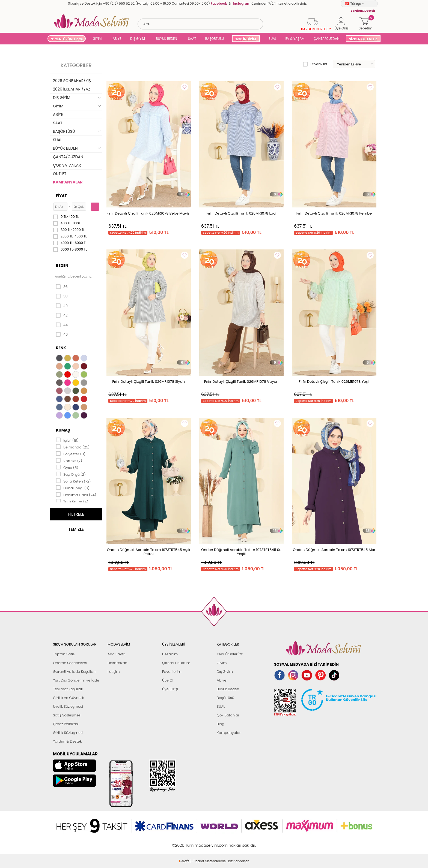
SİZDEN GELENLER (363, 39)
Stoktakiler (315, 64)
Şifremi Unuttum (176, 663)
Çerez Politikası (66, 724)
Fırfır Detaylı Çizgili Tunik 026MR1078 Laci (241, 213)
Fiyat (61, 196)
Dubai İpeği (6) (73, 488)
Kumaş (63, 430)
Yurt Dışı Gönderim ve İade (76, 680)
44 (62, 325)
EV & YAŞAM (295, 39)
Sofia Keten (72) (73, 481)
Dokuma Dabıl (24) (76, 495)
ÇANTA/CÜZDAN (327, 39)
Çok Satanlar (228, 715)
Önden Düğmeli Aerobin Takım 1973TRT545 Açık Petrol (149, 552)
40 (62, 306)
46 (62, 334)
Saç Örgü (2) (71, 474)
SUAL (272, 39)
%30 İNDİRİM (246, 39)
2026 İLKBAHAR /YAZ (72, 89)
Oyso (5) (67, 467)
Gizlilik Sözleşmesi (68, 733)
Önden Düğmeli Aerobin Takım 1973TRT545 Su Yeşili (241, 552)
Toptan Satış (64, 654)
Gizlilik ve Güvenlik (68, 698)
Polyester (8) (71, 454)
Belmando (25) (73, 447)
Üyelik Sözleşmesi (68, 706)
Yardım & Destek (67, 741)
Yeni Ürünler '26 (230, 654)
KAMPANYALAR (68, 182)
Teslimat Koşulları (68, 689)
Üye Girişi (170, 689)
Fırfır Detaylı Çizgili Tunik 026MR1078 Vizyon (241, 382)
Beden (62, 266)
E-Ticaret (197, 843)
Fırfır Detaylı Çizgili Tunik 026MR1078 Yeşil (334, 382)
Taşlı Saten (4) (72, 501)
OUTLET (60, 174)
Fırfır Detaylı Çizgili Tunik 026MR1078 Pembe (334, 213)
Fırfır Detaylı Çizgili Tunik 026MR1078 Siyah (148, 382)
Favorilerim (172, 672)
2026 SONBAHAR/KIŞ (72, 81)
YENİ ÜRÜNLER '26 (69, 39)
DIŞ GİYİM (138, 39)
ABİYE (117, 39)
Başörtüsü (225, 698)
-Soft (184, 843)
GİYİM (97, 39)
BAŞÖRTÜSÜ (214, 39)
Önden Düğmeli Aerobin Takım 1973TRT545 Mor (334, 550)
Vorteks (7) (69, 460)
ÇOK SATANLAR (67, 165)
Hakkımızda (118, 663)
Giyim (222, 663)
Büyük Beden (228, 689)
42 (62, 315)
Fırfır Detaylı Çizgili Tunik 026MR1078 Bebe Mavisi (148, 213)
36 (62, 287)
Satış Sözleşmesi (67, 715)
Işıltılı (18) (67, 440)
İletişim (114, 672)
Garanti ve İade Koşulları (74, 672)
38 (62, 296)
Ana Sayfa (116, 654)
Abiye (222, 680)
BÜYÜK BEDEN (167, 39)
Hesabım (170, 654)
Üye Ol (168, 680)
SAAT (192, 39)
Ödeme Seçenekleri (70, 663)
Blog (221, 724)
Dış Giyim (225, 672)
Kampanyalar (229, 733)
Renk (61, 348)
